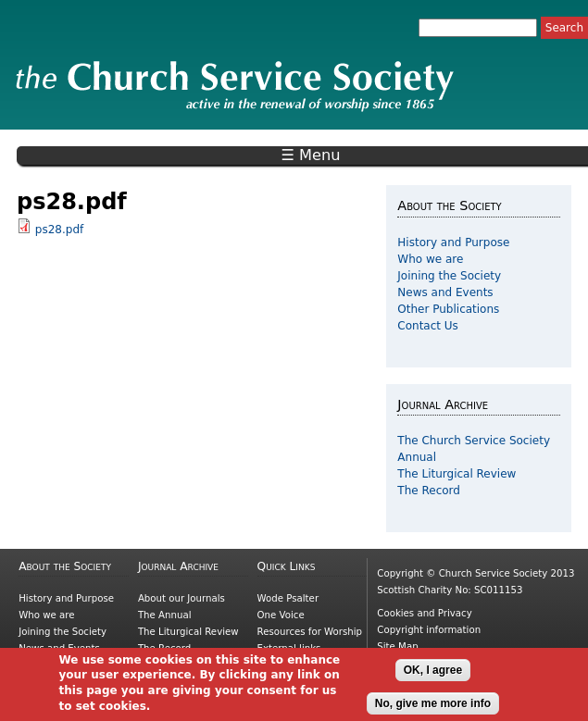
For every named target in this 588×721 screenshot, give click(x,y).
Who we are (430, 259)
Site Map (397, 646)
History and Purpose (453, 242)
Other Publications (448, 309)
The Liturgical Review (457, 474)
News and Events (445, 292)
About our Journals (181, 598)
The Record (429, 491)
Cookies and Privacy (424, 613)
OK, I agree (433, 675)
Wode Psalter (288, 598)
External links (289, 648)
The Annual (165, 615)
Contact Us (428, 326)
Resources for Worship (310, 632)
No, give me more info (433, 708)
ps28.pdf (59, 230)
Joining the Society (449, 276)
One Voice (281, 615)
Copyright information (429, 630)
